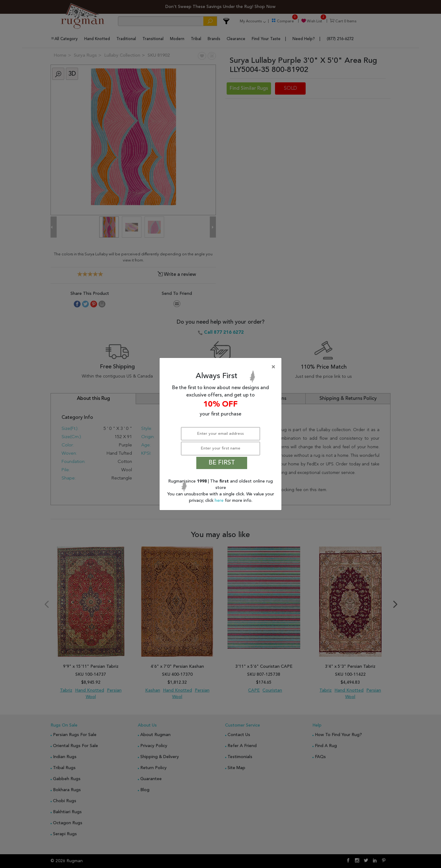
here (220, 501)
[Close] (222, 367)
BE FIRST (222, 463)
